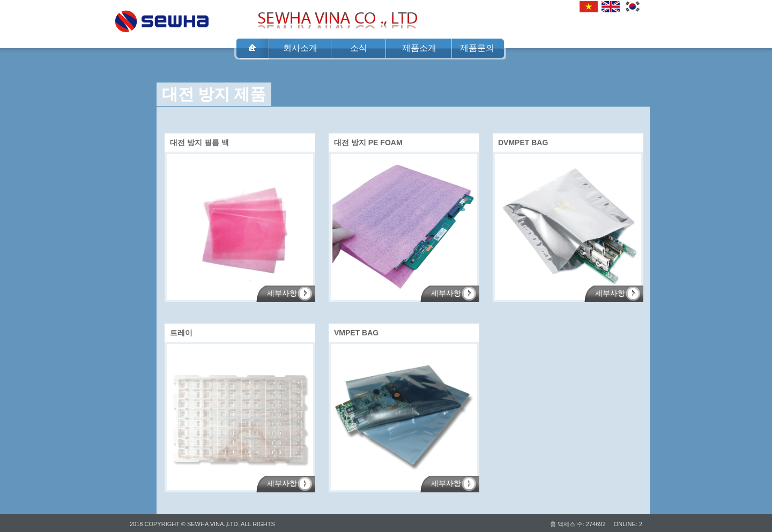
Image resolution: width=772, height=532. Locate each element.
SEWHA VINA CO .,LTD (162, 18)
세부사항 (282, 293)
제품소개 (419, 48)
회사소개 (300, 48)
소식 (359, 48)
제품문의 (477, 48)
